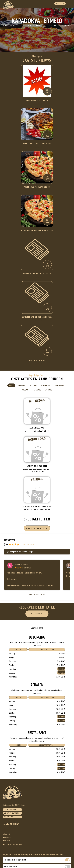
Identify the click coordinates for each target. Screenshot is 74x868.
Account (6, 841)
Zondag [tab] (49, 390)
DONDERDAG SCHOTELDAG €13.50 (37, 144)
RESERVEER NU (37, 614)
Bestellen (60, 4)
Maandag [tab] (22, 385)
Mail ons (9, 817)
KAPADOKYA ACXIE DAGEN (37, 100)
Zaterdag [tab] (37, 390)
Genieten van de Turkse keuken (37, 317)
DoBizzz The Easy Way (53, 856)
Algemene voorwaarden (13, 844)
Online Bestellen (47, 650)
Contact (6, 834)
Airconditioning (37, 360)
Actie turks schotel (37, 466)
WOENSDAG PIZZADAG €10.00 (37, 187)
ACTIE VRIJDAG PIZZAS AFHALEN (37, 506)
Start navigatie (12, 813)
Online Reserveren (46, 745)
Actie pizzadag (37, 428)
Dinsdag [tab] (33, 385)
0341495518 (10, 809)
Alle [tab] (11, 385)
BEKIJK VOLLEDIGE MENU (37, 528)
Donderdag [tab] (60, 385)
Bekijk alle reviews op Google (20, 552)
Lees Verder (37, 104)
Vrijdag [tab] (25, 390)
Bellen (18, 650)
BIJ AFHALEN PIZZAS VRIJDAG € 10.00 (37, 230)
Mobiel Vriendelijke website (37, 274)
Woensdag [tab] (46, 385)
